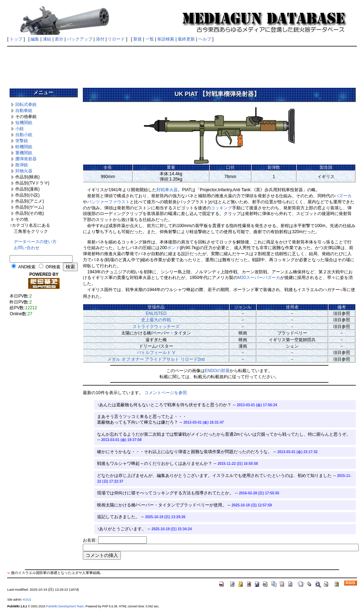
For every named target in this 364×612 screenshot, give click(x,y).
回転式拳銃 (26, 104)
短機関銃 (24, 123)
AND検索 (27, 267)
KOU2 (27, 600)
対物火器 (24, 171)
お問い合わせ (27, 248)
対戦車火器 (167, 190)
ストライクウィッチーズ (156, 327)
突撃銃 (22, 141)
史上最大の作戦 (156, 320)
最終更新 (186, 39)
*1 (341, 290)
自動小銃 (24, 135)
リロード (116, 39)
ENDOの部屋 (217, 371)
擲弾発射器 (26, 159)
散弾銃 (22, 165)
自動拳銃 (24, 111)
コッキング (221, 208)
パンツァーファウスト (108, 202)
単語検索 (166, 39)
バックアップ (80, 39)
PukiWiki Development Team (65, 606)
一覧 (150, 39)
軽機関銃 (24, 147)
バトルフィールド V (156, 353)
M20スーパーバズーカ (259, 278)
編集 (35, 39)
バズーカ (343, 196)
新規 (138, 39)
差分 (59, 39)
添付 (100, 39)
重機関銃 (24, 153)
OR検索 (53, 267)
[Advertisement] (182, 65)
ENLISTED (156, 313)
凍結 (47, 39)
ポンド (173, 248)
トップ (16, 39)
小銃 (20, 129)
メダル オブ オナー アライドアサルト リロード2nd (156, 359)
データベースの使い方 (35, 242)
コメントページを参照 (166, 393)
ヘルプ (205, 39)
